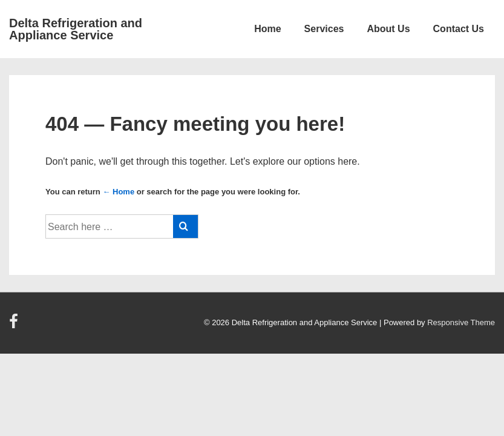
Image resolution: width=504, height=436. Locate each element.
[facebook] (15, 325)
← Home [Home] (118, 192)
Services (324, 29)
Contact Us (459, 29)
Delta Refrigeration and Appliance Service (76, 29)
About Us (388, 29)
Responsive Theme (461, 322)
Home (267, 29)
